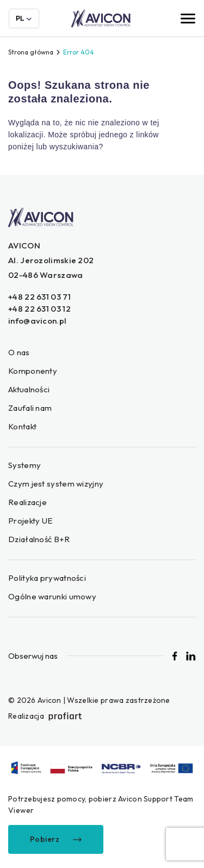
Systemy (24, 465)
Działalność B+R (39, 539)
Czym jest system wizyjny (56, 484)
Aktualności (29, 389)
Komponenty (33, 371)
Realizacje (27, 502)
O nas (19, 352)
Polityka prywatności (47, 578)
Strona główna (31, 52)
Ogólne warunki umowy (52, 596)
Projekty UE (30, 521)
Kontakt (22, 426)
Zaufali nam (30, 408)
